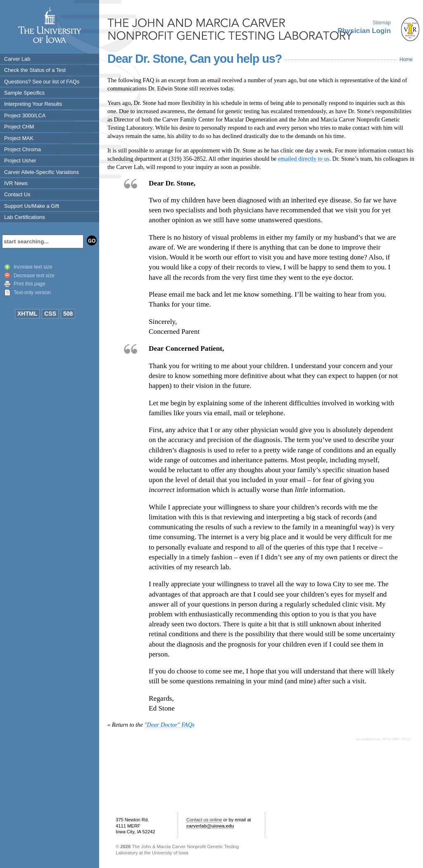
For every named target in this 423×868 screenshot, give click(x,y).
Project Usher (20, 161)
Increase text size (33, 267)
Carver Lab (17, 59)
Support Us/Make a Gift (32, 206)
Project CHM (19, 127)
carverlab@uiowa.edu (210, 826)
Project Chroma (23, 149)
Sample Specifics (24, 93)
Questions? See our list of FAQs (42, 82)
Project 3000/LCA (25, 115)
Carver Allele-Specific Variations (42, 172)
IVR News (16, 183)
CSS (50, 314)
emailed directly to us (304, 159)
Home (406, 59)
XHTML (27, 314)
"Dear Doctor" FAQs (170, 725)
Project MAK (19, 138)
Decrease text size (34, 276)
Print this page (30, 284)
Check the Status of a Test (35, 70)
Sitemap (382, 23)
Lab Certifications (25, 217)
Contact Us (17, 194)
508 (68, 314)
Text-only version (32, 293)
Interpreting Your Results (33, 104)
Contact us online (204, 820)
